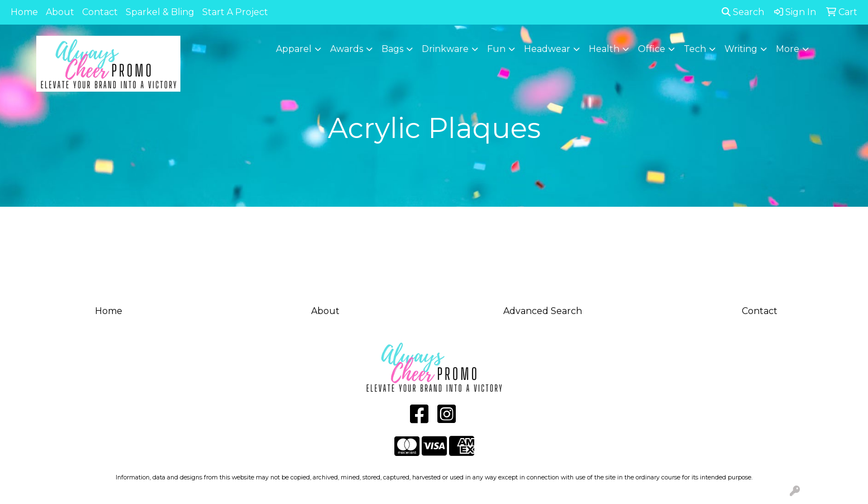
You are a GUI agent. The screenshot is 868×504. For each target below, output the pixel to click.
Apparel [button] (294, 49)
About (60, 12)
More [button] (788, 49)
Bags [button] (392, 49)
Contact (100, 12)
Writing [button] (741, 49)
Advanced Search (543, 311)
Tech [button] (695, 49)
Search (743, 12)
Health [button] (604, 49)
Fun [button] (496, 49)
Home (24, 12)
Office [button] (652, 49)
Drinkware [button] (445, 49)
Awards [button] (347, 49)
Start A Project (235, 12)
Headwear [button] (547, 49)
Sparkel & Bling (160, 12)
